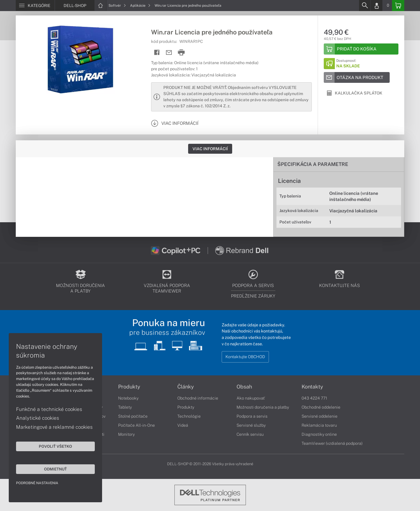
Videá (183, 425)
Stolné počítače (133, 416)
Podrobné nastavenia (37, 483)
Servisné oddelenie (320, 416)
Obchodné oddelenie (321, 407)
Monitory (126, 434)
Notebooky (128, 398)
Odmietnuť (55, 469)
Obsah (244, 387)
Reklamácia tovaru (319, 425)
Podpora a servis (252, 416)
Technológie (189, 416)
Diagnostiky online (319, 434)
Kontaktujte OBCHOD (245, 357)
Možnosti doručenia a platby (263, 407)
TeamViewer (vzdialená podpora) (332, 443)
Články (186, 387)
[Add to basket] (361, 49)
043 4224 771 (314, 398)
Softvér (117, 6)
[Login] (377, 6)
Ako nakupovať (251, 398)
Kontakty (312, 387)
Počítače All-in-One (136, 425)
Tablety (125, 407)
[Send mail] (169, 53)
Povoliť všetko (55, 446)
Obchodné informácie (198, 398)
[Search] (365, 6)
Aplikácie (140, 6)
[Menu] (35, 6)
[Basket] (398, 6)
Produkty (129, 387)
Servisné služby (251, 425)
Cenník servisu (250, 434)
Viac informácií (210, 149)
